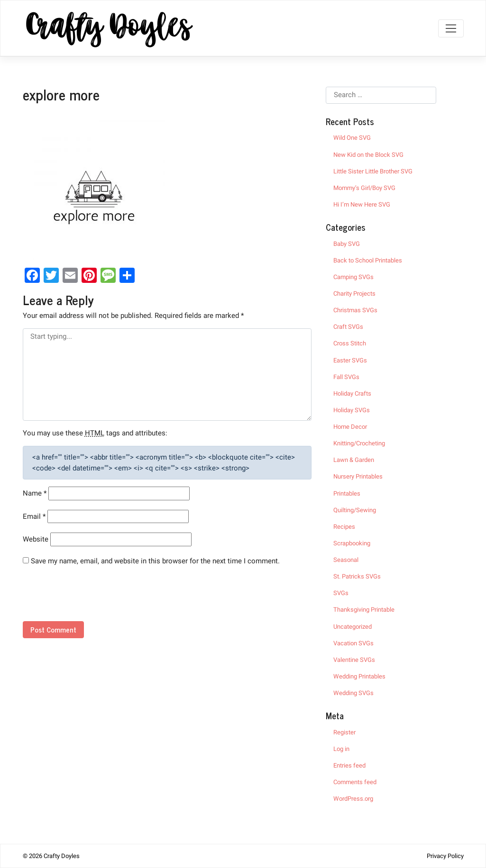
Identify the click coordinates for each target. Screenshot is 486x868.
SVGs (341, 593)
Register (344, 732)
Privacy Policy (445, 856)
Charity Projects (354, 294)
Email (34, 516)
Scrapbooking (352, 543)
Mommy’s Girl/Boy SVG (364, 188)
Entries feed (349, 765)
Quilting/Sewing (355, 510)
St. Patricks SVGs (357, 576)
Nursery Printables (358, 476)
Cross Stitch (350, 343)
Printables (347, 493)
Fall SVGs (346, 377)
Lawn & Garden (354, 460)
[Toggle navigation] (451, 28)
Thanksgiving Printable (364, 610)
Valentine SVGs (354, 660)
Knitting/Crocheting (359, 443)
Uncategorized (353, 627)
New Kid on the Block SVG (368, 155)
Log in (341, 749)
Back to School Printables (368, 260)
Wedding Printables (359, 676)
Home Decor (350, 427)
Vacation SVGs (353, 643)
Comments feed (355, 782)
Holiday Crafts (352, 393)
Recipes (344, 527)
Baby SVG (347, 244)
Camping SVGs (353, 277)
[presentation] (88, 598)
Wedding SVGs (353, 693)
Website (36, 539)
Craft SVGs (348, 327)
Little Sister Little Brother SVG (373, 171)
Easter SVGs (350, 360)
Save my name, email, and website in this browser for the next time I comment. (155, 561)
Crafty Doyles (62, 856)
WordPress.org (353, 799)
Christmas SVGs (355, 310)
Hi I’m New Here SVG (362, 204)
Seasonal (346, 560)
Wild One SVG (352, 138)
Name (35, 493)
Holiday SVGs (352, 410)
